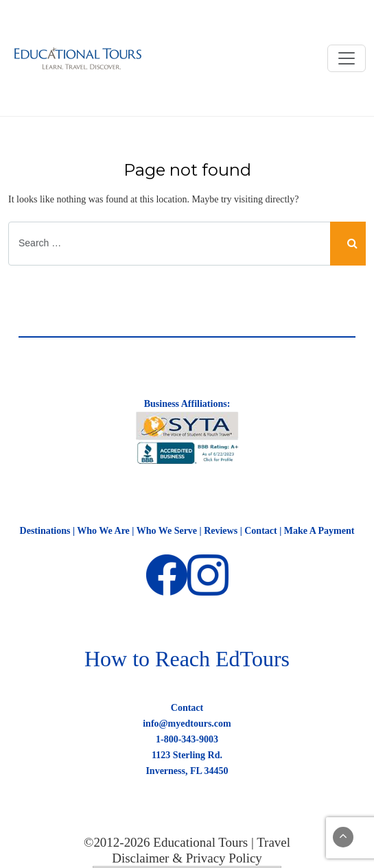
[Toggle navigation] (347, 58)
